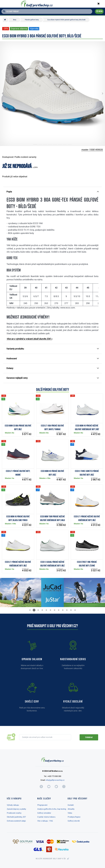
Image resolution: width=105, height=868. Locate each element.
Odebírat (89, 737)
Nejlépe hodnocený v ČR (51, 859)
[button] (5, 94)
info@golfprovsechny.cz (55, 780)
